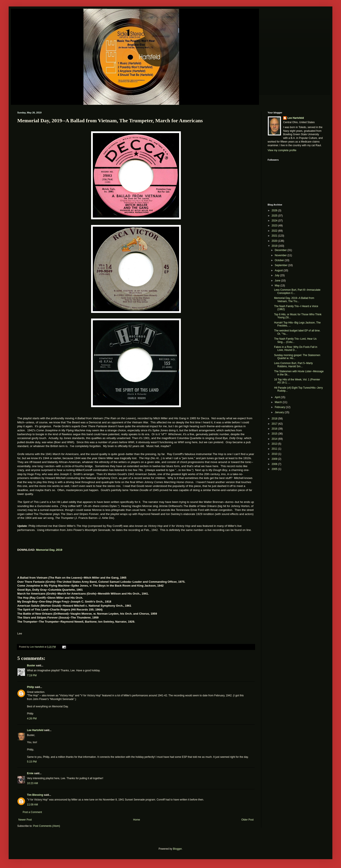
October (280, 260)
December (281, 250)
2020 (275, 241)
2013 (275, 444)
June (278, 281)
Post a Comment (32, 812)
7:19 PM (32, 675)
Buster (31, 666)
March (279, 402)
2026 (275, 210)
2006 (275, 464)
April (278, 397)
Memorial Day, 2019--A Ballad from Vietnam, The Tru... (294, 300)
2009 (275, 459)
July (277, 275)
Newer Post (25, 820)
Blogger (177, 849)
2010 (275, 454)
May (278, 286)
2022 (275, 231)
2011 (275, 449)
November (281, 255)
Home (137, 820)
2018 (275, 419)
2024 (275, 221)
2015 (275, 434)
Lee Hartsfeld (35, 730)
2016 (275, 429)
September (281, 265)
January (280, 412)
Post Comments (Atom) (47, 826)
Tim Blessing (35, 795)
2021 (275, 236)
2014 (275, 439)
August (279, 270)
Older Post (247, 820)
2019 (275, 246)
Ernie (30, 773)
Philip (31, 687)
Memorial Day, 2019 (49, 550)
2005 (275, 469)
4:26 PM (32, 719)
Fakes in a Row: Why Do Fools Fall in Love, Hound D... (296, 348)
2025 (275, 216)
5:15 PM (32, 762)
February (280, 407)
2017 (275, 424)
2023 (275, 226)
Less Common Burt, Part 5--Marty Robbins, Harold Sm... (293, 365)
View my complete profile (282, 150)
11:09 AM (32, 805)
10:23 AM (32, 783)
